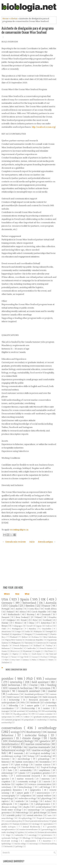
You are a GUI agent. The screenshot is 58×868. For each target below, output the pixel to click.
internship (17, 682)
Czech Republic (39, 612)
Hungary (29, 634)
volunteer (51, 679)
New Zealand (23, 617)
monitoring (46, 756)
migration (25, 804)
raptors (5, 801)
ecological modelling (41, 753)
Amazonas (6, 631)
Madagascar (18, 629)
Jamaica (26, 660)
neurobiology (8, 818)
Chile (4, 629)
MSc (23, 703)
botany (31, 756)
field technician (11, 685)
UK (44, 599)
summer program (13, 720)
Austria (19, 609)
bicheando (9, 847)
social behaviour (44, 807)
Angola (38, 651)
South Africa (51, 609)
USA (5, 599)
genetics (45, 741)
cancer (5, 765)
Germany (8, 603)
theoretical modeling (49, 844)
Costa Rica (34, 609)
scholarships (50, 703)
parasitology (48, 830)
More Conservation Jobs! (16, 669)
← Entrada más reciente (14, 542)
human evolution (21, 824)
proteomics (47, 835)
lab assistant (19, 711)
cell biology (45, 787)
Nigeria (16, 654)
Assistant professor (35, 694)
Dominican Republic (35, 640)
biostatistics (46, 762)
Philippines (16, 643)
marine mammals (40, 747)
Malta (34, 660)
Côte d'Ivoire (49, 651)
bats (11, 770)
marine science (43, 765)
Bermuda (18, 648)
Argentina (17, 634)
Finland (11, 612)
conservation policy (14, 821)
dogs (9, 835)
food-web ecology (10, 841)
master (52, 691)
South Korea (37, 654)
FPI (33, 714)
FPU (18, 717)
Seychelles (47, 629)
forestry (6, 759)
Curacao (35, 657)
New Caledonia (50, 637)
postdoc (8, 679)
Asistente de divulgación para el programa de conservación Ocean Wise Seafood (28, 30)
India (28, 631)
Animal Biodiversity (32, 827)
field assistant (41, 682)
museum (46, 779)
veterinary (7, 787)
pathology (19, 847)
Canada (14, 606)
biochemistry (29, 767)
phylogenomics (43, 804)
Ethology (27, 838)
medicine (6, 784)
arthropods (7, 804)
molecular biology (37, 735)
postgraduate (29, 720)
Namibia (33, 629)
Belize (25, 637)
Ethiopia (53, 657)
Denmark (47, 614)
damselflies (47, 841)
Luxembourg (42, 634)
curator (47, 708)
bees (54, 813)
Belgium (11, 620)
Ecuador (53, 617)
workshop (33, 711)
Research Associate (39, 700)
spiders (21, 832)
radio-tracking (8, 832)
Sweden (30, 606)
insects (47, 782)
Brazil (24, 620)
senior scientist (46, 714)
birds (53, 738)
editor (27, 717)
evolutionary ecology (12, 756)
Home (6, 19)
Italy (54, 612)
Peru (35, 620)
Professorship (29, 708)
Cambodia (31, 648)
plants (23, 773)
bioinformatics (10, 744)
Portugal (6, 609)
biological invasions (44, 838)
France (46, 606)
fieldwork (35, 703)
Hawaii (5, 623)
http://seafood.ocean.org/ (44, 127)
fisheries (6, 762)
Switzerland (30, 603)
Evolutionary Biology (21, 741)
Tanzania (29, 643)
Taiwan (14, 657)
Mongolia (5, 654)
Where (7, 594)
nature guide (34, 706)
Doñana (35, 637)
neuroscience (44, 793)
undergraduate (9, 703)
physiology (47, 798)
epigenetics (36, 790)
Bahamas (6, 648)
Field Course (13, 697)
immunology (34, 810)
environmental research (29, 776)
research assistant (29, 691)
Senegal (50, 631)
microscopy (34, 844)
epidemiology (6, 844)
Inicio (32, 542)
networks (20, 835)
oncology (33, 835)
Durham (44, 657)
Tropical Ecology (49, 767)
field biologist (31, 697)
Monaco (42, 660)
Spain (25, 599)
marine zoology (20, 844)
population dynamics (12, 790)
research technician (21, 688)
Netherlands (14, 614)
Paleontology (22, 813)
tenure (6, 691)
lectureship (15, 700)
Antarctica (46, 623)
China (32, 623)
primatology (44, 759)
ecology (15, 732)
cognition (6, 782)
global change (40, 813)
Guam (4, 651)
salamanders (31, 841)
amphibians (45, 770)
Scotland (47, 620)
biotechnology (26, 787)
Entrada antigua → (47, 542)
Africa (23, 612)
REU (8, 714)
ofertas (14, 19)
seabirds (20, 801)
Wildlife (18, 747)
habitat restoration (25, 762)
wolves (31, 832)
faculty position (21, 714)
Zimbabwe (5, 663)
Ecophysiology (26, 818)
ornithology (47, 728)
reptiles (20, 784)
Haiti (7, 660)
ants (50, 815)
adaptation (26, 796)
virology (36, 824)
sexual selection (35, 815)
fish (4, 753)
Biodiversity (34, 732)
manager (6, 711)
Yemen (51, 660)
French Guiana (46, 648)
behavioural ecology (14, 750)
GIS (4, 747)
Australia (51, 603)
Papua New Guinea (14, 640)
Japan (39, 626)
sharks (27, 807)
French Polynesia (21, 646)
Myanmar (27, 651)
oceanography (9, 796)
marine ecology (42, 750)
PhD (30, 679)
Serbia (25, 654)
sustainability (26, 770)
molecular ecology (28, 798)
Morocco (15, 651)
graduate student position (45, 717)
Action (48, 801)
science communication (40, 784)
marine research (26, 779)
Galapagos (18, 626)
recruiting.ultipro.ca (19, 530)
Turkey (49, 646)
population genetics (42, 773)
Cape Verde (24, 657)
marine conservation (38, 744)
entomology (8, 773)
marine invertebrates (29, 830)
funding (52, 685)
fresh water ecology (12, 810)
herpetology (8, 798)
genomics (8, 738)
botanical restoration (47, 832)
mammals (19, 753)
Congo (18, 631)
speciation (48, 824)
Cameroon (41, 643)
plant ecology (22, 765)
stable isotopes (9, 827)
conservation (13, 728)
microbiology (24, 759)
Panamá (6, 617)
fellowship (14, 706)
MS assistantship (49, 711)
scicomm (46, 688)
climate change (32, 738)
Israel (30, 626)
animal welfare (44, 796)
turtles (5, 776)
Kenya (5, 626)
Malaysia (38, 631)
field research (50, 697)
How (17, 594)
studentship (42, 720)
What (27, 594)
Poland (39, 617)
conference (13, 694)
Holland (38, 646)
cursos (53, 694)
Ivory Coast (16, 660)
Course (34, 685)
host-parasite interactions (37, 821)
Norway (31, 614)
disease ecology (10, 807)
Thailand (14, 637)
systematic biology (10, 838)
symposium (7, 717)
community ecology (27, 782)
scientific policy (14, 815)
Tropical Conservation (47, 818)
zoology (35, 801)
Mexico (19, 623)
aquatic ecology (9, 767)
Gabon (49, 626)
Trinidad (5, 634)
